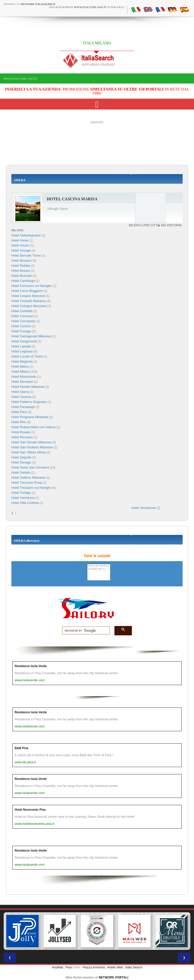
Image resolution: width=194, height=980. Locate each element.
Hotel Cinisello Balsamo (29, 301)
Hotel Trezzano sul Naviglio (31, 488)
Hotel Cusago (21, 331)
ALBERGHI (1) (99, 569)
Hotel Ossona (21, 397)
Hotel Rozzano (22, 437)
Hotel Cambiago (23, 281)
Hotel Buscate (22, 276)
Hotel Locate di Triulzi (27, 356)
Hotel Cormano (22, 316)
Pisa (69, 967)
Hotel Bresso (21, 271)
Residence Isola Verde (31, 666)
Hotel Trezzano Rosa (27, 483)
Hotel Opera (20, 392)
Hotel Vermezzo (23, 498)
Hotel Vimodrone (144, 508)
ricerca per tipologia (99, 566)
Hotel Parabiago (23, 407)
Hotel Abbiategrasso (26, 235)
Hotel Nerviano (22, 382)
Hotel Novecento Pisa (30, 810)
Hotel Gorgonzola (24, 341)
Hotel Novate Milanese (28, 387)
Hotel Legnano (22, 351)
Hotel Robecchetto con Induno (33, 427)
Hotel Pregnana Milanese (30, 417)
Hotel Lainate (21, 346)
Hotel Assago (21, 250)
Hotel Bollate (21, 266)
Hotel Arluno (20, 245)
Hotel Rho (19, 422)
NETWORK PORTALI (114, 977)
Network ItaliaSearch (38, 4)
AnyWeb (57, 967)
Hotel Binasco (21, 261)
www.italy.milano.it (20, 79)
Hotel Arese (20, 240)
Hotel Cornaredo (23, 321)
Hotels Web (115, 967)
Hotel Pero (19, 412)
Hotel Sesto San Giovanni (30, 467)
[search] (84, 631)
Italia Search (134, 967)
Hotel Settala (21, 472)
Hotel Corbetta (22, 311)
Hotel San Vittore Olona (29, 452)
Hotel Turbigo (21, 493)
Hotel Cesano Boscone (28, 296)
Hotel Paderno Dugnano (29, 402)
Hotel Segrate (21, 457)
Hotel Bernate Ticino (26, 255)
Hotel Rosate (21, 432)
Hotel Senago (21, 462)
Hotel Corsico (21, 326)
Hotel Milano (20, 372)
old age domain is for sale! (87, 7)
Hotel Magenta (22, 361)
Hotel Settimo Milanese (28, 478)
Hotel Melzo (20, 366)
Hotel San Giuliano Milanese (32, 447)
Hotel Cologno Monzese (29, 306)
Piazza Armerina (94, 967)
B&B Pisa (21, 748)
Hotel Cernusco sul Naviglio (32, 286)
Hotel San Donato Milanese (31, 442)
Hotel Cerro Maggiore (27, 291)
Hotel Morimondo (24, 377)
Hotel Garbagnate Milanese (31, 336)
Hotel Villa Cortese (25, 503)
